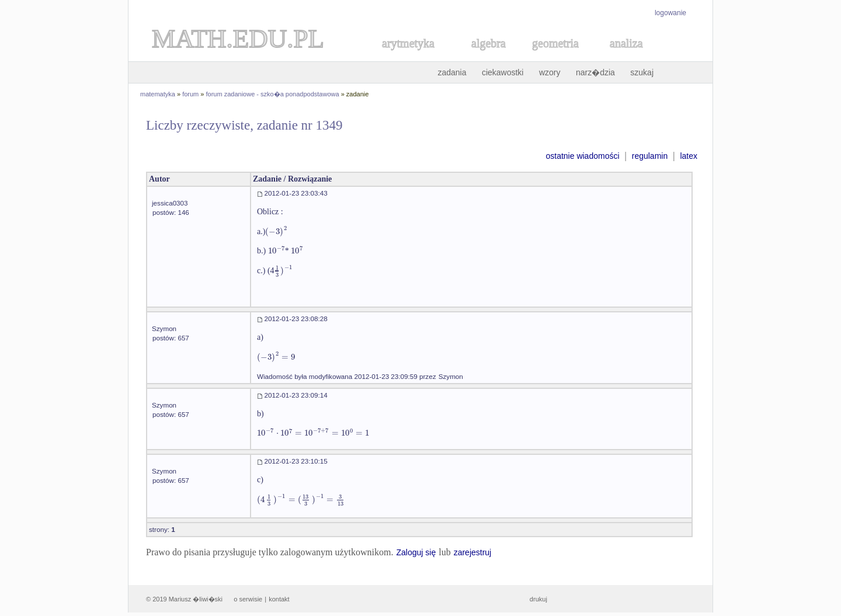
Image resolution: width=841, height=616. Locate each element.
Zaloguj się (416, 552)
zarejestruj (473, 552)
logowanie (670, 13)
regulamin (650, 156)
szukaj (642, 72)
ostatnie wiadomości (582, 156)
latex (689, 156)
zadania (452, 72)
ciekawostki (503, 72)
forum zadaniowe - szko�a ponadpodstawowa (273, 94)
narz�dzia (595, 72)
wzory (550, 72)
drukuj (538, 599)
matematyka (158, 94)
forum (190, 94)
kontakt (279, 599)
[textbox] (276, 232)
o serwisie (248, 599)
